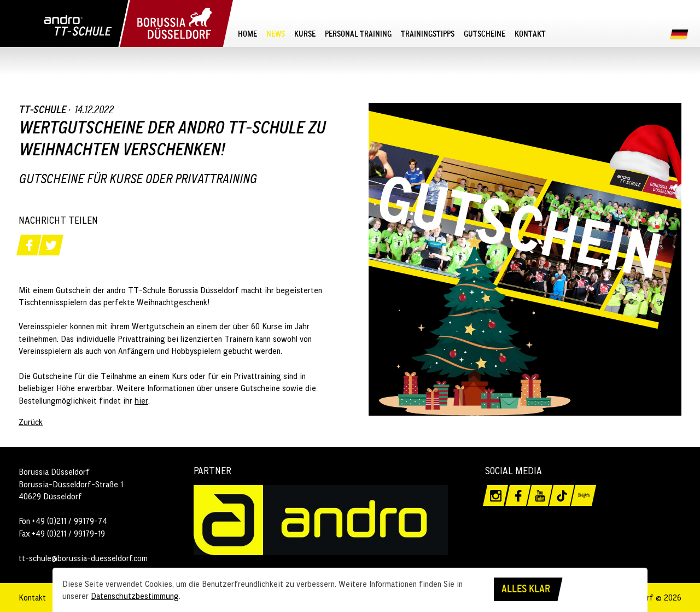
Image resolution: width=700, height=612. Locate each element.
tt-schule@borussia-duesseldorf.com (83, 558)
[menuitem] (248, 33)
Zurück (31, 422)
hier (141, 400)
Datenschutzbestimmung (135, 596)
